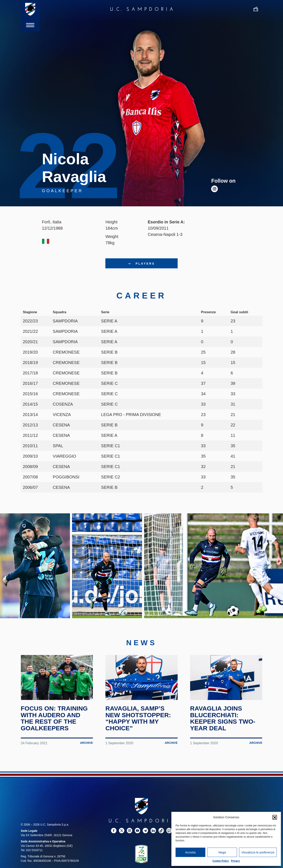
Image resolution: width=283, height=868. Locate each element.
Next (271, 566)
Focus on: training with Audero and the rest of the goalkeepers (54, 718)
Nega (222, 852)
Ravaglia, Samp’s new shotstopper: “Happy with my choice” (138, 718)
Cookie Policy (221, 861)
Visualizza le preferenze (258, 852)
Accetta (190, 852)
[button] (275, 817)
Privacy (235, 861)
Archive (86, 743)
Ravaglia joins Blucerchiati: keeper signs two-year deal (223, 718)
